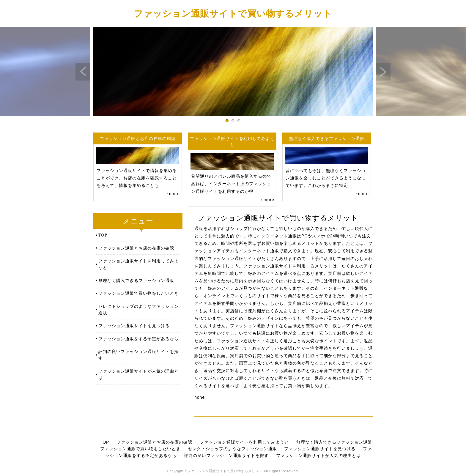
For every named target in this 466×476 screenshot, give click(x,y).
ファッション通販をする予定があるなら (138, 339)
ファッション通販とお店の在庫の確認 (136, 248)
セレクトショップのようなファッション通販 (138, 309)
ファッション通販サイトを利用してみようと (138, 264)
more (174, 194)
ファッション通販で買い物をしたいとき (138, 293)
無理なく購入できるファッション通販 (136, 280)
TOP (103, 235)
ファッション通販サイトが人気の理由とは (138, 374)
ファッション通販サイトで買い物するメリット (233, 13)
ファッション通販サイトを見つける (134, 326)
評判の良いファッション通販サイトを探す (138, 355)
